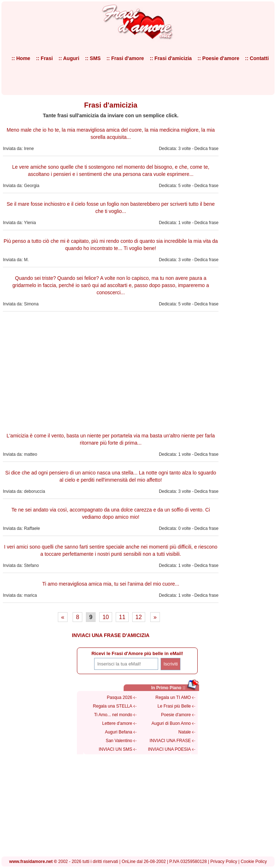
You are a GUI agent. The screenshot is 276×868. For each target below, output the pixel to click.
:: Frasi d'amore (125, 58)
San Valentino (119, 741)
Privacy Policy (224, 862)
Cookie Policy (254, 862)
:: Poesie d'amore (218, 58)
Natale (185, 732)
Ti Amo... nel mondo (113, 715)
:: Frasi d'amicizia (171, 58)
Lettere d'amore (117, 723)
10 (106, 617)
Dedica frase (206, 149)
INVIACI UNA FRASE (170, 741)
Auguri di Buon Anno (171, 723)
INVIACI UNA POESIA (169, 749)
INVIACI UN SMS (116, 749)
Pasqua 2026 (119, 697)
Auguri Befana (119, 732)
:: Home (21, 58)
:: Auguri (69, 58)
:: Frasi (44, 58)
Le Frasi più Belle (174, 706)
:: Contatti (257, 58)
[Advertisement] (111, 371)
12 (139, 617)
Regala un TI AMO (173, 697)
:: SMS (93, 58)
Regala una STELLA (113, 706)
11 (122, 617)
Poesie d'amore (176, 715)
